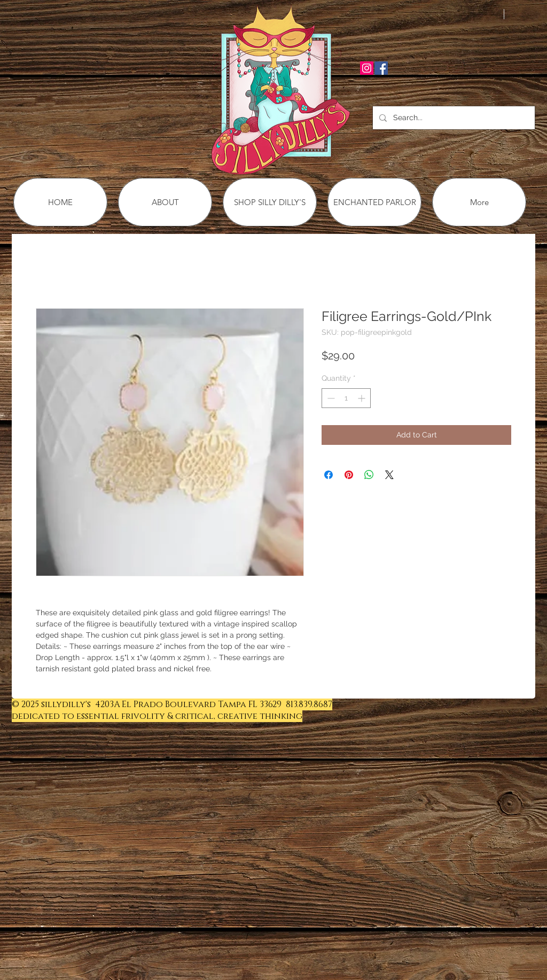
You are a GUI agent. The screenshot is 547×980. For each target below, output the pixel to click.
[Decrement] (330, 398)
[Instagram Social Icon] (367, 68)
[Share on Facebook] (329, 475)
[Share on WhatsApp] (369, 475)
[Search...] (453, 118)
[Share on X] (389, 475)
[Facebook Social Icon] (381, 68)
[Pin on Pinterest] (349, 475)
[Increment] (362, 398)
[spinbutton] (346, 398)
